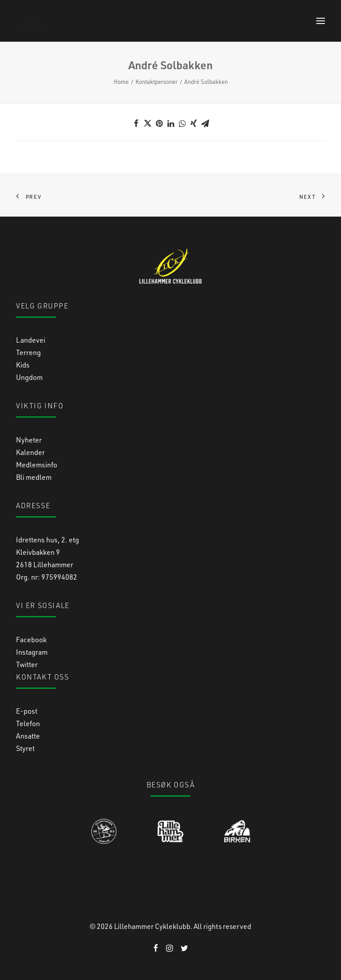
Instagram (32, 652)
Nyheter (29, 440)
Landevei (31, 340)
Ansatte (28, 736)
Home (121, 81)
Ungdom (29, 377)
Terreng (28, 352)
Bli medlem (34, 477)
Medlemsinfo (37, 464)
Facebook (31, 639)
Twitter (27, 664)
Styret (25, 748)
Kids (23, 365)
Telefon (28, 723)
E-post (27, 711)
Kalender (30, 452)
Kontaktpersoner (157, 81)
